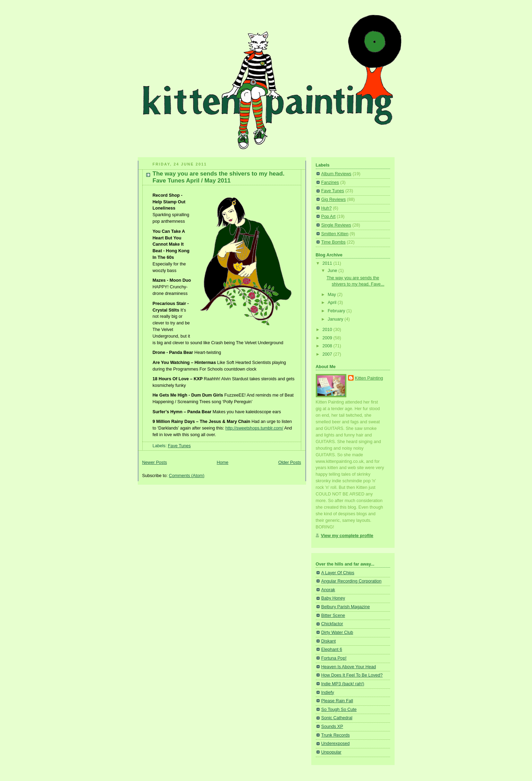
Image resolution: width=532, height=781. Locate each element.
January (336, 319)
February (337, 311)
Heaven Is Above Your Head (349, 667)
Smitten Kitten (335, 234)
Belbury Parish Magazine (346, 607)
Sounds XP (332, 727)
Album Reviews (336, 174)
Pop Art (328, 217)
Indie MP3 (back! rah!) (343, 684)
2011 (328, 263)
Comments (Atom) (187, 476)
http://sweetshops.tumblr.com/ (254, 428)
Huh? (327, 208)
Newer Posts (155, 462)
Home (222, 462)
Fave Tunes (179, 446)
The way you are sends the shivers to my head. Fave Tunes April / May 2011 (219, 177)
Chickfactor (332, 624)
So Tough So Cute (339, 710)
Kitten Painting (369, 378)
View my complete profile (347, 536)
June (333, 271)
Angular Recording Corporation (352, 581)
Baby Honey (333, 598)
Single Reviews (336, 225)
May (332, 295)
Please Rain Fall (337, 701)
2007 (328, 354)
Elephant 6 (332, 650)
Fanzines (330, 182)
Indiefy (328, 693)
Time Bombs (333, 242)
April (333, 303)
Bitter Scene (333, 616)
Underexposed (336, 744)
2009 (328, 338)
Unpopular (331, 752)
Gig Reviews (334, 200)
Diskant (329, 641)
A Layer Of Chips (338, 573)
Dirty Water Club (337, 633)
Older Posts (290, 462)
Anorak (328, 590)
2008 (328, 346)
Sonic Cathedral (337, 718)
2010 (328, 330)
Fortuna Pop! (334, 658)
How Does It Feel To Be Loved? (352, 675)
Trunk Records (336, 735)
